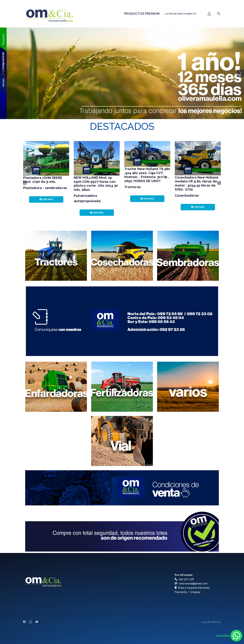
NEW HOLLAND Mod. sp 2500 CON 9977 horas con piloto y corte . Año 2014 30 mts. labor (96, 183)
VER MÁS (46, 199)
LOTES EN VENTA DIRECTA (181, 14)
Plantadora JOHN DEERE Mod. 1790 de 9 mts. (43, 180)
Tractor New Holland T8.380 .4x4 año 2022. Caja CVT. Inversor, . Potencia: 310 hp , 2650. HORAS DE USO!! (147, 175)
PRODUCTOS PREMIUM (142, 14)
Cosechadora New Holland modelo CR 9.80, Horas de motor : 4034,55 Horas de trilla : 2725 (197, 183)
